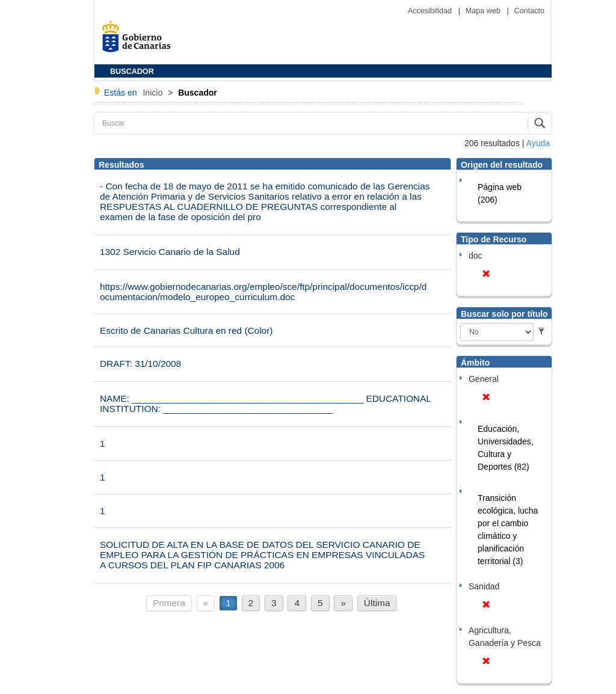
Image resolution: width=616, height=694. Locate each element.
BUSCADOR (132, 72)
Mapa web (484, 11)
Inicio (154, 93)
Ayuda (538, 143)
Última (377, 603)
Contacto (529, 11)
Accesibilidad (431, 11)
